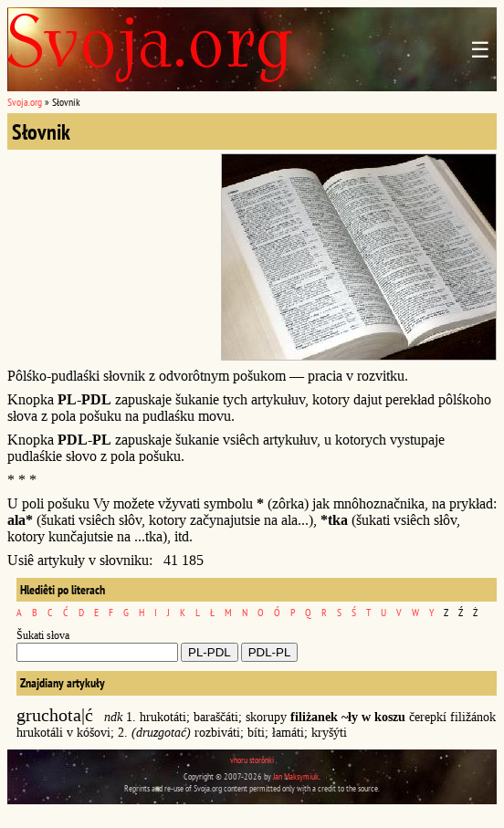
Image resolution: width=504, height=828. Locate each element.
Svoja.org (25, 102)
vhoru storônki (252, 760)
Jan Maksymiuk (296, 776)
